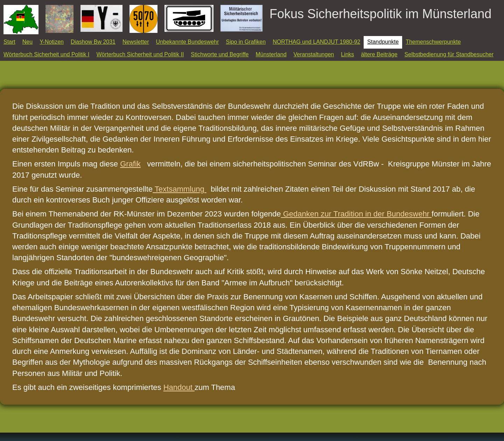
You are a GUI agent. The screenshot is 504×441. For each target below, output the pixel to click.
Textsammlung (178, 189)
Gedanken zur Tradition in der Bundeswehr (356, 214)
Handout (179, 387)
